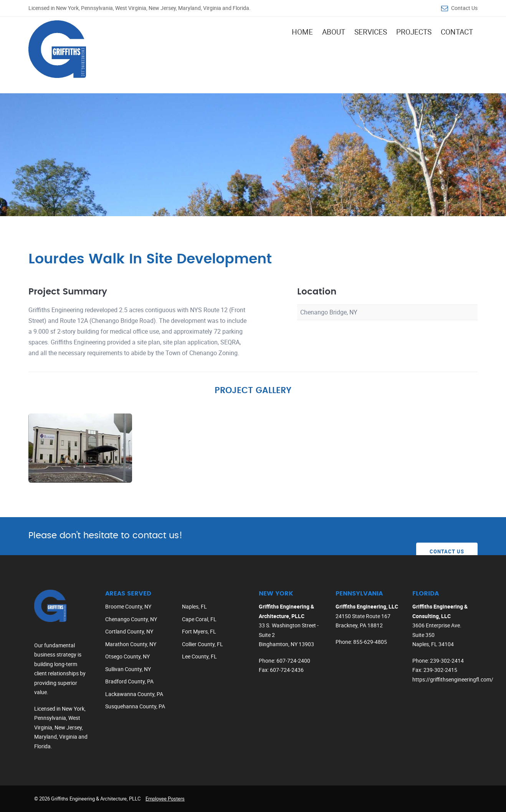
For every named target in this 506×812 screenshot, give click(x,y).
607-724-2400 (293, 661)
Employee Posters (165, 799)
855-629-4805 (370, 642)
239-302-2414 (447, 661)
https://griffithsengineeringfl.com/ (453, 679)
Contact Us (464, 8)
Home (302, 32)
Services (371, 32)
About (334, 32)
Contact (457, 32)
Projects (414, 32)
